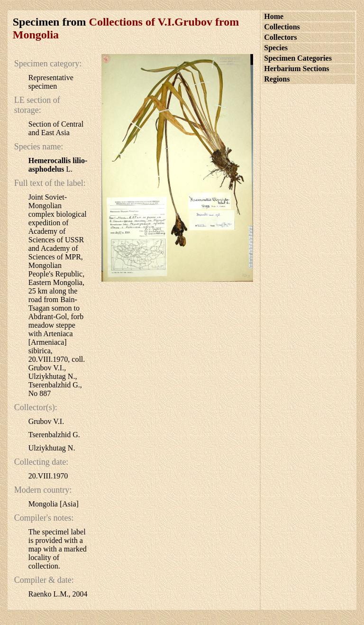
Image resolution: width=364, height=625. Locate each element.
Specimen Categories (298, 58)
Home (274, 16)
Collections (282, 27)
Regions (277, 79)
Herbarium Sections (296, 69)
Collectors (280, 37)
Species (276, 48)
